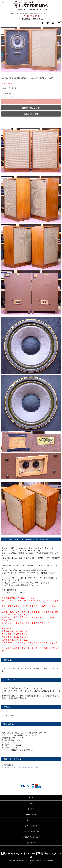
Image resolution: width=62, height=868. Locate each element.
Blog (31, 803)
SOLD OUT (31, 102)
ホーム (31, 798)
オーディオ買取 (31, 815)
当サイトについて (31, 826)
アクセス (31, 809)
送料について (31, 820)
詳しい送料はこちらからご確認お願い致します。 (21, 768)
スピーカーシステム (9, 96)
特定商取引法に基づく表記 (31, 837)
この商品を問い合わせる (31, 108)
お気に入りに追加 (31, 114)
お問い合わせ (31, 843)
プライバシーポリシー (31, 831)
